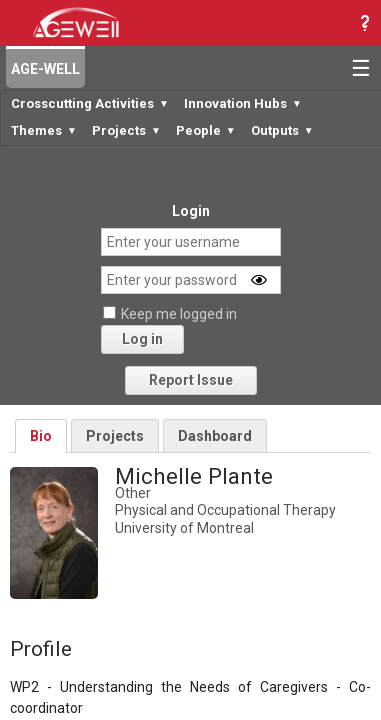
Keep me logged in (179, 314)
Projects (126, 130)
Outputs (282, 130)
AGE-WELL (45, 69)
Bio (41, 436)
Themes (44, 130)
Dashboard (215, 436)
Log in (142, 339)
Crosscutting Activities (90, 103)
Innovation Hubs (243, 103)
